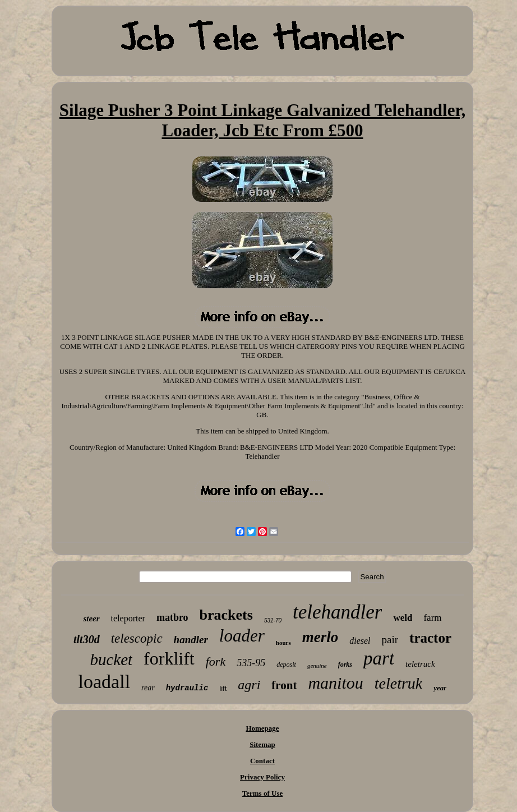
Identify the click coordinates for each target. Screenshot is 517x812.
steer (91, 619)
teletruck (420, 664)
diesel (360, 641)
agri (249, 685)
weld (403, 618)
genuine (317, 666)
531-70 (273, 620)
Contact (262, 761)
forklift (169, 658)
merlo (320, 637)
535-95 (251, 663)
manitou (335, 683)
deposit (286, 665)
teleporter (128, 618)
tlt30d (87, 639)
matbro (172, 617)
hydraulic (187, 688)
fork (216, 661)
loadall (105, 682)
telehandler (337, 612)
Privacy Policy (262, 777)
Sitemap (262, 744)
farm (432, 618)
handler (191, 640)
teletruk (399, 683)
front (284, 685)
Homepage (262, 728)
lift (223, 688)
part (379, 658)
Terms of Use (262, 793)
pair (390, 640)
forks (345, 665)
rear (148, 688)
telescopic (137, 638)
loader (242, 636)
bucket (111, 659)
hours (283, 643)
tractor (430, 638)
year (440, 688)
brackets (226, 615)
